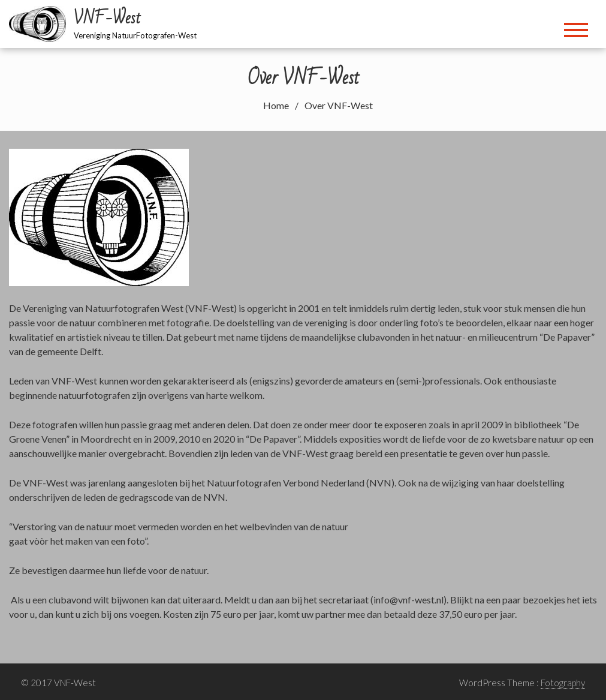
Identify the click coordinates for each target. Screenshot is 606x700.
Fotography (563, 683)
